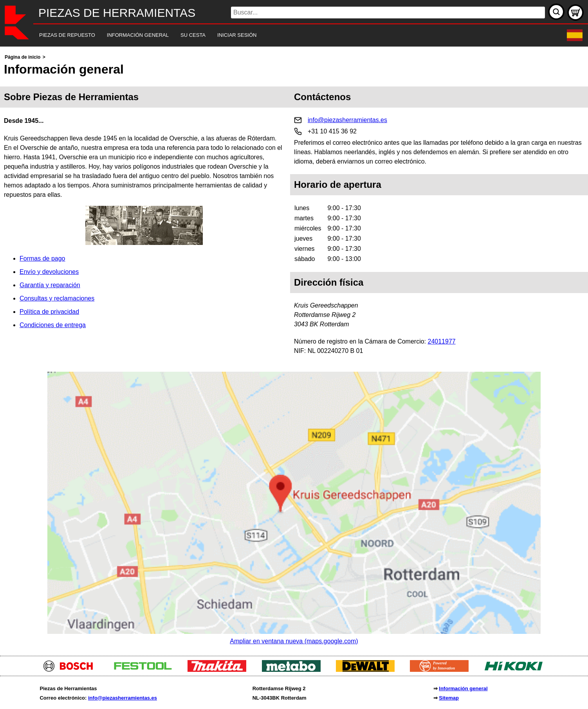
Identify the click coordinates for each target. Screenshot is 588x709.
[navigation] (283, 35)
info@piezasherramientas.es (347, 120)
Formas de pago (42, 258)
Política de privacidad (49, 312)
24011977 (441, 341)
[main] (294, 349)
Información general (463, 688)
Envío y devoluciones (49, 272)
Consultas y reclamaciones (57, 298)
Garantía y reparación (50, 285)
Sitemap (449, 698)
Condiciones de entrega (53, 325)
